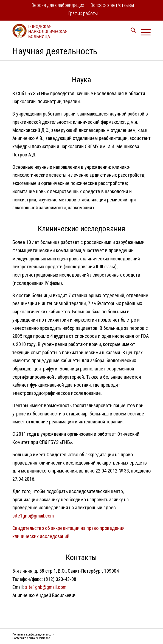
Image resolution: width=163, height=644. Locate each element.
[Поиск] (130, 31)
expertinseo (43, 638)
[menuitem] (58, 6)
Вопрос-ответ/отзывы (112, 5)
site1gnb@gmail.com (33, 516)
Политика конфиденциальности (33, 635)
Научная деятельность (55, 51)
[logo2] (68, 31)
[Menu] (143, 31)
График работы (83, 13)
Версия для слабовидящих (58, 5)
